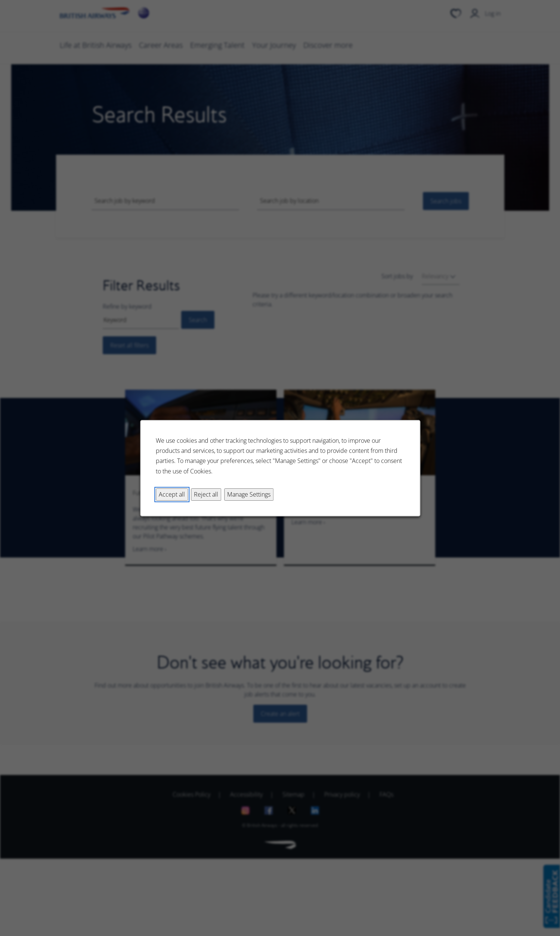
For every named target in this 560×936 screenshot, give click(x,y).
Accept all (172, 494)
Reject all (206, 494)
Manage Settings (249, 494)
